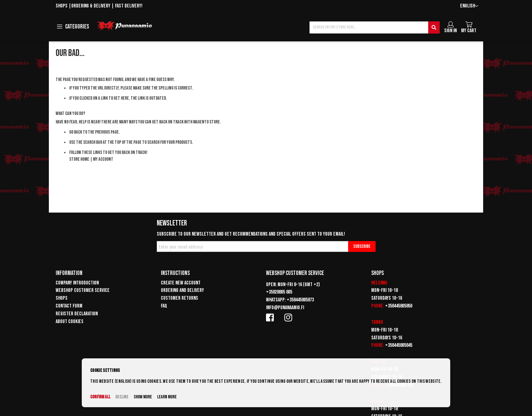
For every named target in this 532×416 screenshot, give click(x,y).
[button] (469, 6)
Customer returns (179, 298)
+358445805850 (399, 306)
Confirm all (100, 397)
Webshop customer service (83, 290)
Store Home (79, 159)
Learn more (167, 397)
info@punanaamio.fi (285, 308)
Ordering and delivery (182, 290)
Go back (76, 132)
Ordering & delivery (91, 6)
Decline (122, 397)
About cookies (70, 322)
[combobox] (375, 27)
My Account (103, 159)
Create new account (181, 283)
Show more (143, 397)
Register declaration (77, 314)
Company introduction (77, 283)
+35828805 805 (279, 292)
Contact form (69, 306)
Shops (62, 6)
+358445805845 (399, 345)
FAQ (164, 306)
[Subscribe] (362, 246)
